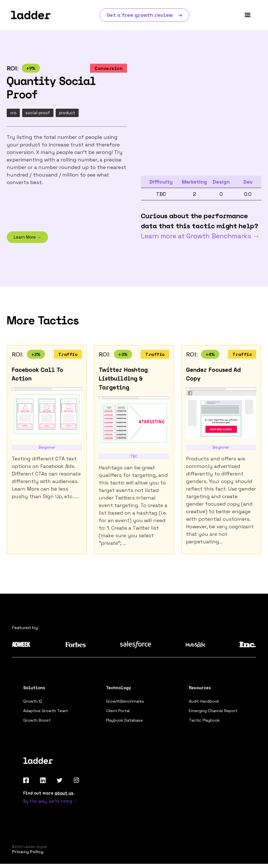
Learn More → (27, 239)
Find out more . (49, 796)
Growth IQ (33, 703)
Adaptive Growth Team (46, 713)
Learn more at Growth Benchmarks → (200, 237)
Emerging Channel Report (214, 713)
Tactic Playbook (205, 723)
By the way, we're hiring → (50, 805)
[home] (31, 15)
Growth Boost (37, 723)
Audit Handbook (205, 703)
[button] (248, 15)
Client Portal (119, 713)
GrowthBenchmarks (126, 703)
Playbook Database (126, 723)
